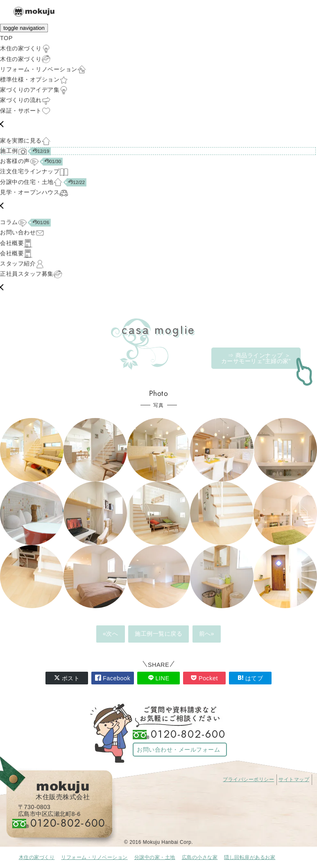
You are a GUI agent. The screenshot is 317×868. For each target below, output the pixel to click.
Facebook (113, 678)
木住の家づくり (37, 857)
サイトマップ (294, 779)
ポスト (67, 678)
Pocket (204, 678)
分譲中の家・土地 (155, 857)
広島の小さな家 (200, 857)
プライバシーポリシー (248, 779)
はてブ (250, 678)
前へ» (207, 634)
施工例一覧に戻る (158, 634)
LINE (159, 678)
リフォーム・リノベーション (94, 857)
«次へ (111, 634)
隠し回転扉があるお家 (250, 857)
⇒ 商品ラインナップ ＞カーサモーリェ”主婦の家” (256, 358)
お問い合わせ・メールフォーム (178, 750)
